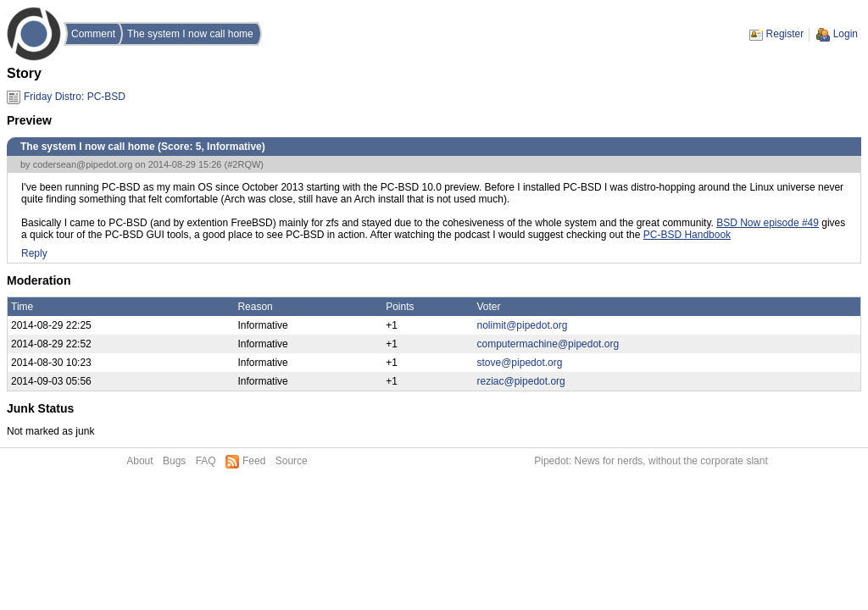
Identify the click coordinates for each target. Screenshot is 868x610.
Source (292, 461)
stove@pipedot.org (520, 363)
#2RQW (244, 164)
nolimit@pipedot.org (523, 325)
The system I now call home (190, 34)
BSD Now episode (759, 223)
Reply (34, 253)
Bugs (174, 461)
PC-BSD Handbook (687, 235)
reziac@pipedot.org (521, 381)
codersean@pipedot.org (83, 164)
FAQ (206, 461)
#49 (810, 223)
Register (785, 34)
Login (846, 34)
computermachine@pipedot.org (548, 344)
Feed (254, 461)
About (139, 461)
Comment (93, 34)
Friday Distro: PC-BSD (75, 97)
